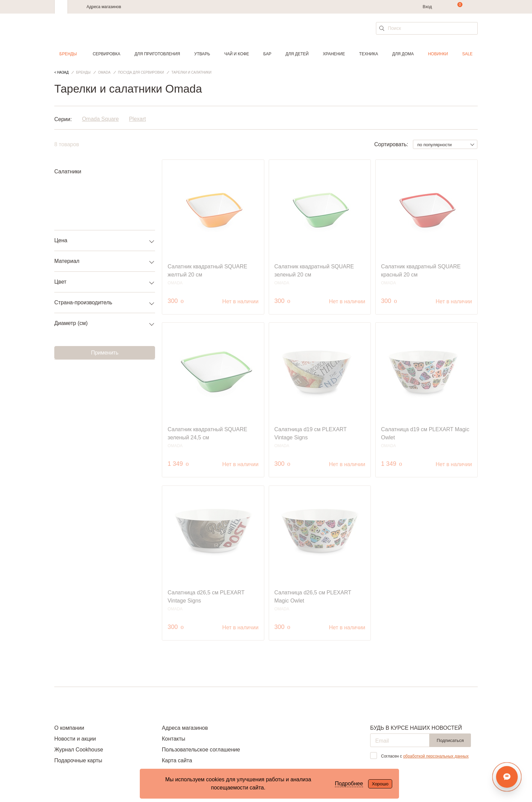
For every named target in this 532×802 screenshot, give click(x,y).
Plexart (137, 119)
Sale (467, 54)
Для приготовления (157, 54)
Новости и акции (75, 739)
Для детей (297, 54)
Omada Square (101, 119)
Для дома (403, 54)
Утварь (202, 54)
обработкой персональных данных (436, 756)
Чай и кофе (237, 54)
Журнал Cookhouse (79, 750)
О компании (69, 728)
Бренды (68, 54)
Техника (369, 54)
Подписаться (450, 740)
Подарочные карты (78, 760)
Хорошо (380, 784)
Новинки (438, 54)
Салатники (68, 171)
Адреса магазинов (104, 7)
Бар (267, 54)
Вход (427, 7)
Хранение (334, 54)
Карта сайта (177, 760)
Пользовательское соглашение (201, 750)
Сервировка (106, 54)
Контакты (174, 739)
